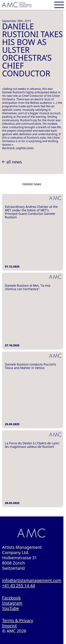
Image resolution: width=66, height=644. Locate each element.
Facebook (11, 598)
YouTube (10, 608)
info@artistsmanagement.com (32, 580)
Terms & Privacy (18, 620)
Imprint (9, 626)
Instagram (12, 603)
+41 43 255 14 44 (19, 585)
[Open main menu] (59, 5)
